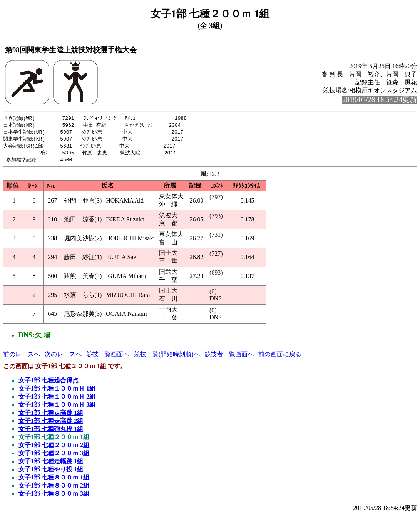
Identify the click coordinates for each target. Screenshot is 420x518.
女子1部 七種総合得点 (49, 383)
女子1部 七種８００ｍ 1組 (54, 480)
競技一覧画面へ (108, 357)
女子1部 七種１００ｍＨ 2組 (57, 399)
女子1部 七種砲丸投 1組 (51, 432)
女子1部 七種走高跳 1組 (51, 415)
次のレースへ (63, 357)
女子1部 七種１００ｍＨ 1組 (57, 391)
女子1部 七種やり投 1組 (51, 472)
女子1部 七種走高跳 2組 (51, 423)
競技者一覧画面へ (229, 357)
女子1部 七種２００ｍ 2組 (54, 448)
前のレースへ (22, 357)
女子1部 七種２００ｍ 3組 (54, 456)
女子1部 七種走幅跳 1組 (51, 464)
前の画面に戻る (280, 357)
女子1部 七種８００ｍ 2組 (54, 488)
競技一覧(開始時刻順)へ (167, 357)
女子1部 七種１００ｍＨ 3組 (57, 407)
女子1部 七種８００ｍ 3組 (54, 496)
